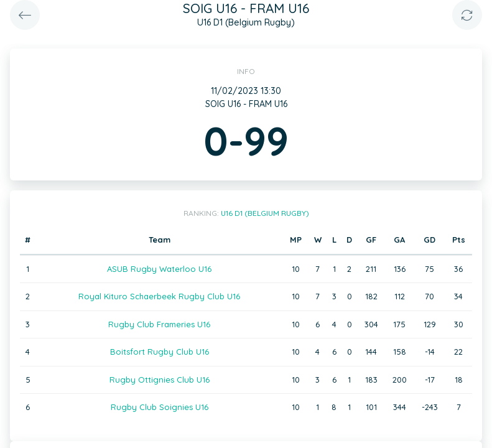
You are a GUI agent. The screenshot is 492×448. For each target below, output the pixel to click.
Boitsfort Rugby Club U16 (160, 352)
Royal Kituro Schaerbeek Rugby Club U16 (159, 296)
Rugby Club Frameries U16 (159, 324)
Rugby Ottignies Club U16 (160, 380)
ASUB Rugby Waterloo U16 (159, 269)
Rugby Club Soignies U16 (160, 407)
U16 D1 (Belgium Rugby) (265, 213)
